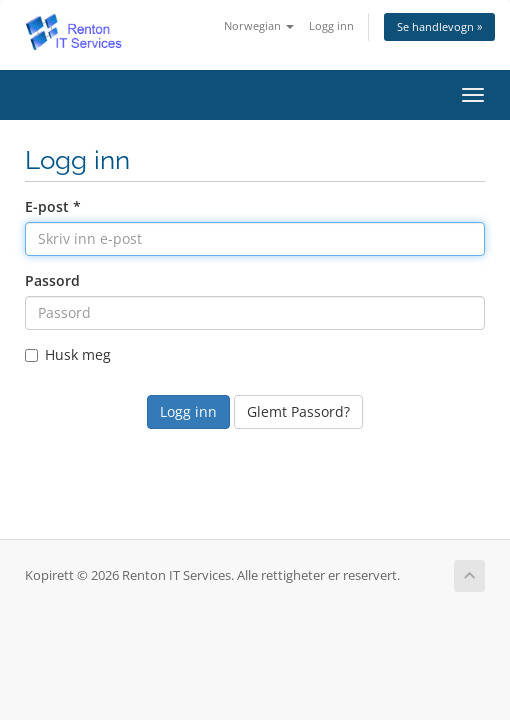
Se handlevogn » (439, 26)
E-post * (53, 206)
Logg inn (331, 25)
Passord (52, 280)
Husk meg (68, 354)
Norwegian (259, 25)
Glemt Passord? (298, 411)
